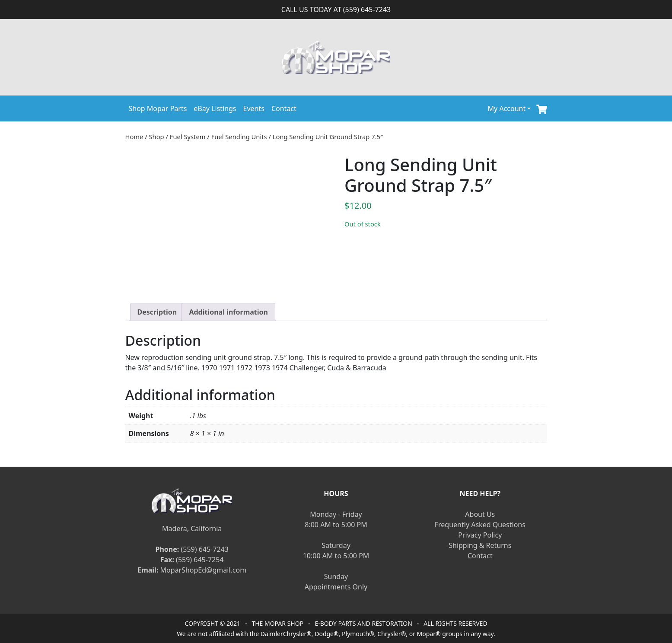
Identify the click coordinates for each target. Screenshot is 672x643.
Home (134, 137)
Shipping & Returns (480, 545)
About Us (480, 514)
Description (157, 312)
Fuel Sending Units (239, 137)
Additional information (228, 312)
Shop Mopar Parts (158, 108)
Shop (157, 137)
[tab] (157, 312)
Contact (284, 108)
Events (254, 108)
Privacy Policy (480, 535)
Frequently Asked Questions (480, 525)
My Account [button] (507, 108)
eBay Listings (215, 108)
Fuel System (188, 137)
